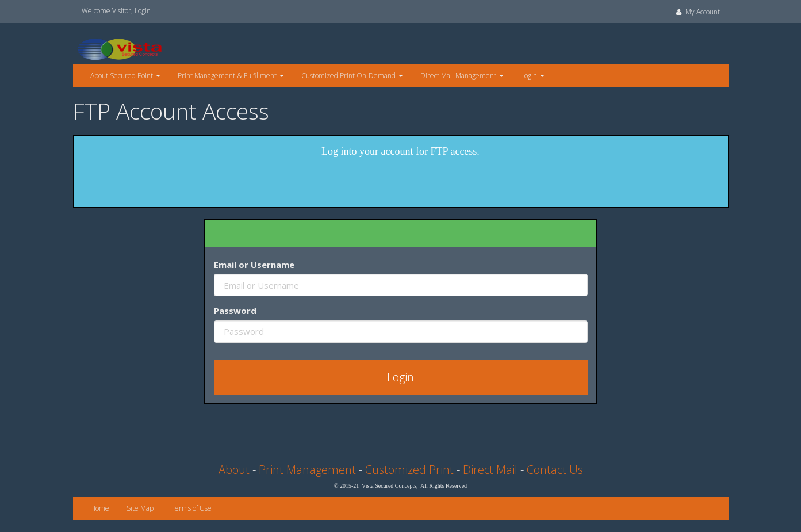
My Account (697, 12)
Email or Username (254, 265)
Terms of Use (191, 508)
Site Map (140, 508)
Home (100, 508)
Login (143, 11)
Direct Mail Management (462, 76)
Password (235, 311)
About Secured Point (125, 76)
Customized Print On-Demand (352, 76)
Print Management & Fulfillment (231, 76)
